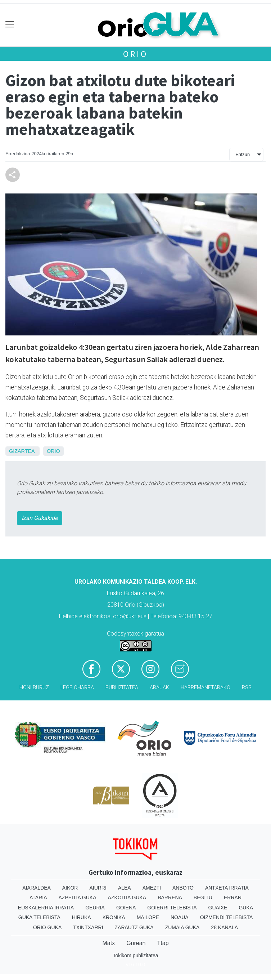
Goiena (126, 908)
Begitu (203, 897)
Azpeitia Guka (78, 897)
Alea (125, 888)
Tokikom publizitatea (135, 955)
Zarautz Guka (134, 927)
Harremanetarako (205, 688)
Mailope (148, 917)
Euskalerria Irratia (46, 908)
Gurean (136, 943)
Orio (135, 54)
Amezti (152, 888)
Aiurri (98, 888)
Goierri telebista (172, 908)
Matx (109, 943)
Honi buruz (34, 688)
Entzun (243, 154)
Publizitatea (122, 688)
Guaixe (218, 908)
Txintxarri (88, 927)
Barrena (170, 897)
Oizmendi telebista (227, 917)
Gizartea (22, 451)
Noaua (180, 917)
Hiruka (82, 917)
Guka (246, 908)
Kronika (114, 917)
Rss (247, 688)
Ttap (163, 943)
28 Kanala (224, 927)
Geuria (95, 908)
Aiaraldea (37, 888)
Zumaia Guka (182, 927)
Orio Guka (47, 927)
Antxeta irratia (227, 888)
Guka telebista (39, 917)
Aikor (70, 888)
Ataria (38, 897)
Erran (233, 897)
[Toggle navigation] (10, 24)
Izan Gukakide (40, 518)
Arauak (159, 688)
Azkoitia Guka (127, 897)
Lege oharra (77, 688)
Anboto (183, 888)
